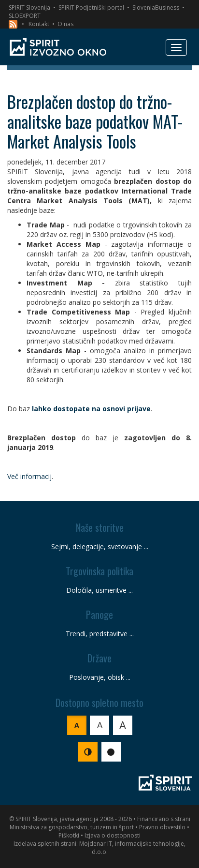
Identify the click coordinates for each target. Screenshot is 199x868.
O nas (65, 24)
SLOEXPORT (25, 16)
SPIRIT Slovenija (29, 7)
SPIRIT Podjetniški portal (91, 7)
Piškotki (69, 835)
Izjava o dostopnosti (113, 835)
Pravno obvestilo (162, 827)
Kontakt (39, 24)
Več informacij (29, 476)
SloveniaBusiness (156, 7)
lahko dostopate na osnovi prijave (91, 409)
